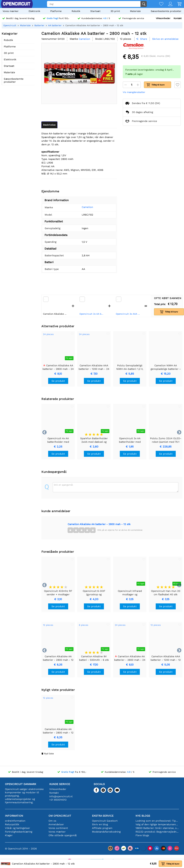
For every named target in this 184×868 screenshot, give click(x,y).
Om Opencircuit (60, 816)
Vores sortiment (58, 828)
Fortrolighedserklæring (19, 832)
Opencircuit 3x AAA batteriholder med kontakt (129, 314)
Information (14, 816)
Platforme (56, 11)
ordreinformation (15, 821)
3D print (115, 11)
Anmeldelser (56, 824)
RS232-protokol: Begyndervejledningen (157, 832)
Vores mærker (11, 11)
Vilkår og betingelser (17, 828)
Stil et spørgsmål (63, 485)
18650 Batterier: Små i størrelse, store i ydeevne (157, 828)
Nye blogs (143, 816)
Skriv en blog (100, 824)
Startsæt (95, 11)
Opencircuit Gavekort (105, 821)
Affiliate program (102, 828)
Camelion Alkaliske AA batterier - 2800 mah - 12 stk (99, 524)
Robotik (76, 11)
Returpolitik (12, 824)
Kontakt (178, 18)
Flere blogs (142, 835)
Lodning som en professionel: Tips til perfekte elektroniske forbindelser (157, 821)
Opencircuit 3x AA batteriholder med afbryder (92, 314)
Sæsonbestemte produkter (166, 11)
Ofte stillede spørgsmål (63, 835)
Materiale (135, 11)
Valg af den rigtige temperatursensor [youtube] (157, 824)
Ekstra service (103, 816)
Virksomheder (163, 18)
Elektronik (34, 11)
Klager (9, 835)
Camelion (85, 207)
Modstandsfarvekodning (106, 832)
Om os (52, 821)
